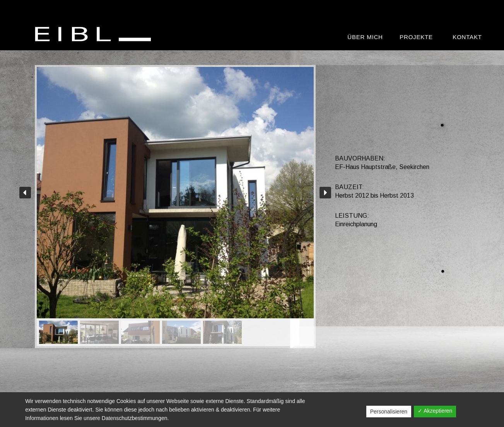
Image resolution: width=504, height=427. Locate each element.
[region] (175, 207)
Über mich (365, 37)
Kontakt (467, 37)
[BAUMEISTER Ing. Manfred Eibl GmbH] (95, 34)
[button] (25, 193)
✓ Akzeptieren (435, 411)
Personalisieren (389, 412)
